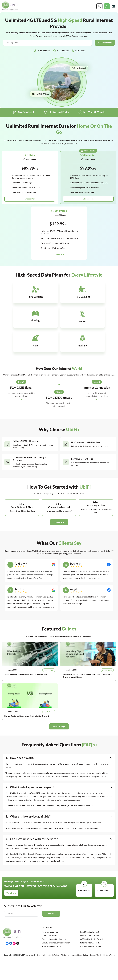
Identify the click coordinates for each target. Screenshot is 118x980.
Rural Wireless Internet (52, 920)
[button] (59, 496)
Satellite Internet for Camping (54, 913)
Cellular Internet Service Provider (56, 916)
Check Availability (105, 43)
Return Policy (110, 929)
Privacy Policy (41, 929)
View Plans (11, 867)
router (101, 738)
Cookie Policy (54, 929)
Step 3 (97, 356)
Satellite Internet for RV (90, 916)
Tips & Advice (49, 644)
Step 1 (21, 356)
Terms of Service (96, 929)
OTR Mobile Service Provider (92, 913)
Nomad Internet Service (90, 909)
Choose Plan (30, 199)
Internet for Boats (49, 909)
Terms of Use (29, 929)
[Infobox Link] (24, 293)
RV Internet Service (50, 906)
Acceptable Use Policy (80, 929)
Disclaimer (65, 929)
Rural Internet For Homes (91, 920)
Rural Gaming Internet (90, 906)
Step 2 (59, 366)
